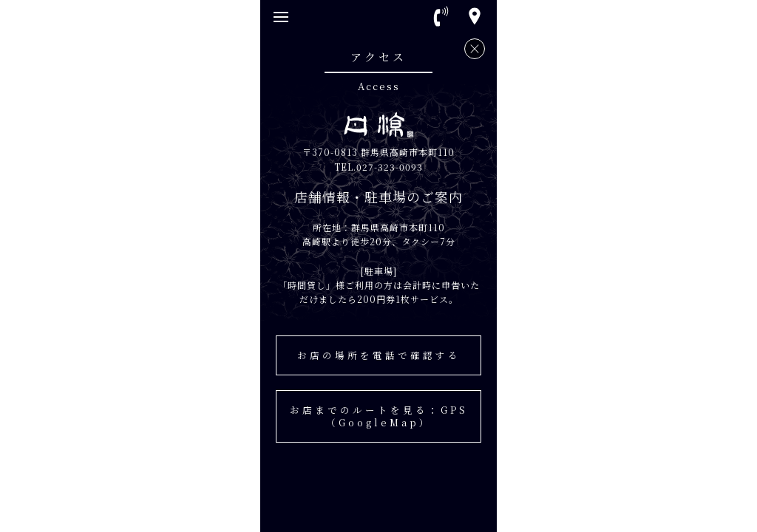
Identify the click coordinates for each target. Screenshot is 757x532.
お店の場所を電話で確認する (379, 355)
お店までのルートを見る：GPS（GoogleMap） (379, 416)
